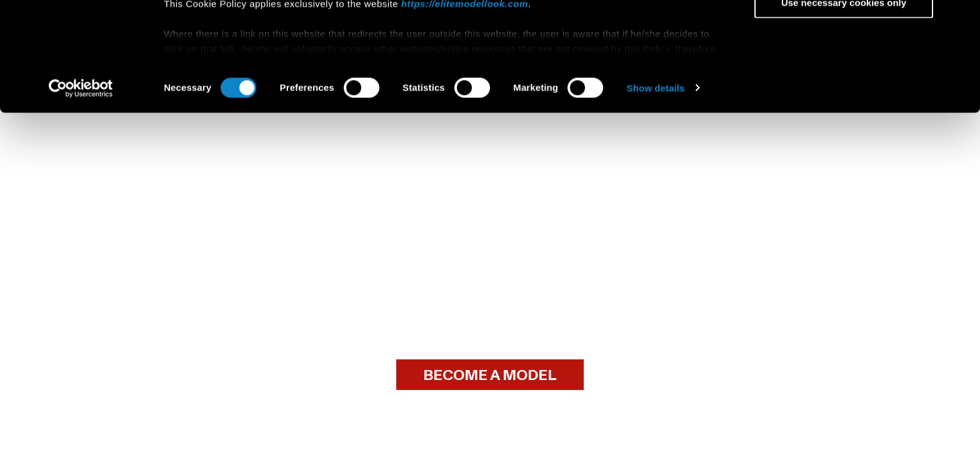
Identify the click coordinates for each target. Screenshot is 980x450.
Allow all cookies (844, 31)
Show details (656, 190)
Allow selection (843, 68)
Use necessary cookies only (844, 104)
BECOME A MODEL (490, 375)
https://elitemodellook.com (465, 105)
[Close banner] (961, 19)
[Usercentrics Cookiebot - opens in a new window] (81, 190)
